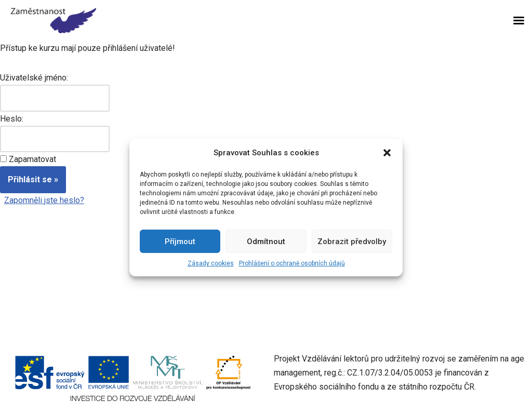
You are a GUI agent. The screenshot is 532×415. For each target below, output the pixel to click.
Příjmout (180, 242)
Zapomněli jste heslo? (44, 200)
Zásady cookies (211, 263)
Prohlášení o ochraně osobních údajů (292, 263)
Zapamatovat (32, 159)
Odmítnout (266, 242)
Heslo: (12, 119)
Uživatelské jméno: (34, 78)
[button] (387, 153)
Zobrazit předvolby (352, 242)
